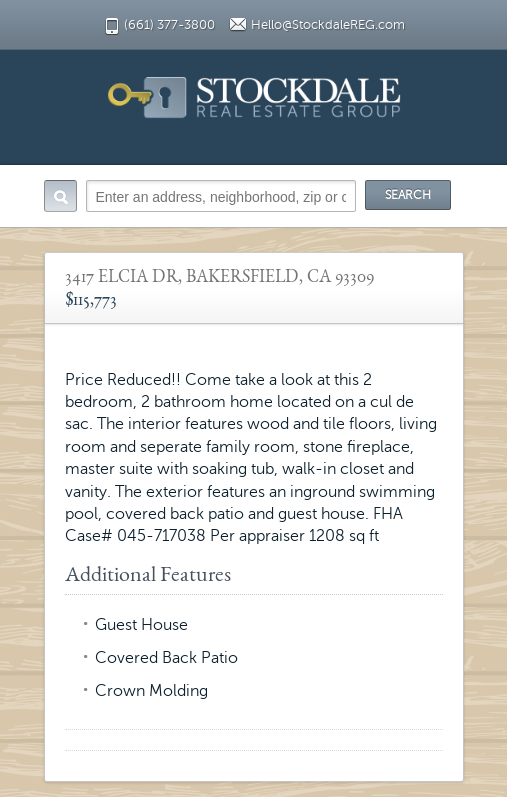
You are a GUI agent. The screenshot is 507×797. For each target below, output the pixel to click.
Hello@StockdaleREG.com (328, 25)
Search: (60, 196)
